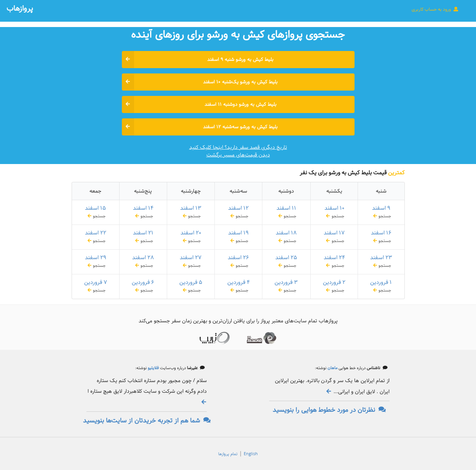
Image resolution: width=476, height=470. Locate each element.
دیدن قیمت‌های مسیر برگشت (238, 155)
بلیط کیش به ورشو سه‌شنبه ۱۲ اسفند (200, 127)
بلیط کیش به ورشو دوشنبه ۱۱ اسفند (199, 104)
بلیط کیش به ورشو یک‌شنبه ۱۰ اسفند (200, 82)
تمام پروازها (228, 454)
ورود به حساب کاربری (435, 9)
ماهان (332, 368)
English (251, 454)
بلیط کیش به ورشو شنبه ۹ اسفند (198, 60)
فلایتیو (153, 368)
